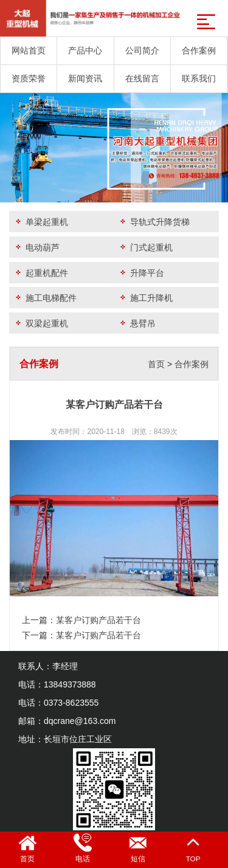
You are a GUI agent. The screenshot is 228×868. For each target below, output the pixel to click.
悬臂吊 (137, 323)
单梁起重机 (41, 222)
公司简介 (142, 50)
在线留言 (142, 78)
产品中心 (85, 50)
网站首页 (29, 50)
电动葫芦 (36, 247)
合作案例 (199, 50)
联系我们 (199, 78)
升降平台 (141, 273)
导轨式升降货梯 (154, 222)
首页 (156, 364)
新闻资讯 (85, 78)
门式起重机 (145, 247)
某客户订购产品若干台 (98, 620)
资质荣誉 (29, 78)
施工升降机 (145, 298)
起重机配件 (41, 273)
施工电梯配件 (45, 298)
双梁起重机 (41, 323)
